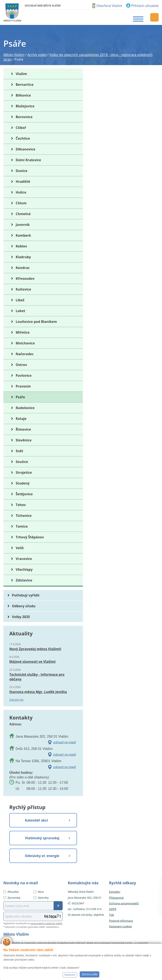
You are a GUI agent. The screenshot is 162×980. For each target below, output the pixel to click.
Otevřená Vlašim (109, 6)
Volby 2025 (21, 617)
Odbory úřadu (24, 606)
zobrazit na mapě (65, 742)
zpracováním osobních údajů (46, 923)
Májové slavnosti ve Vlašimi (32, 662)
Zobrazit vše (16, 700)
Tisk (111, 915)
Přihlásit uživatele (145, 6)
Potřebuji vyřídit (26, 595)
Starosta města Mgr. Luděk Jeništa (38, 692)
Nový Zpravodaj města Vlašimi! (35, 649)
